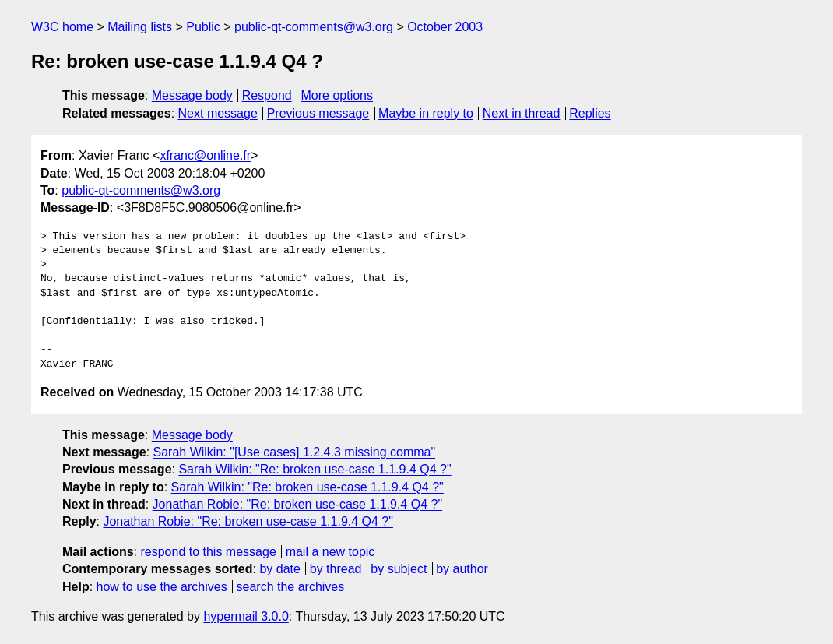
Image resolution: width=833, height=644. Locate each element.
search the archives (291, 587)
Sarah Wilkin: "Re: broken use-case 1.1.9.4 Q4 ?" (315, 469)
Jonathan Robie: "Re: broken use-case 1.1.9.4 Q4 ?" (297, 504)
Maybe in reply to (426, 113)
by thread (336, 569)
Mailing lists (140, 27)
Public (203, 27)
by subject (399, 569)
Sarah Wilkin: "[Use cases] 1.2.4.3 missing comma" (295, 452)
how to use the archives (162, 587)
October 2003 (445, 27)
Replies (590, 113)
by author (462, 569)
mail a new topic (330, 552)
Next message (218, 113)
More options (337, 95)
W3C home (62, 27)
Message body (192, 95)
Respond (267, 95)
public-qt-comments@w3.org (314, 27)
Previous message (318, 113)
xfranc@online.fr (205, 155)
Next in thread (522, 113)
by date (279, 569)
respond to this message (208, 552)
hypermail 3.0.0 (246, 616)
